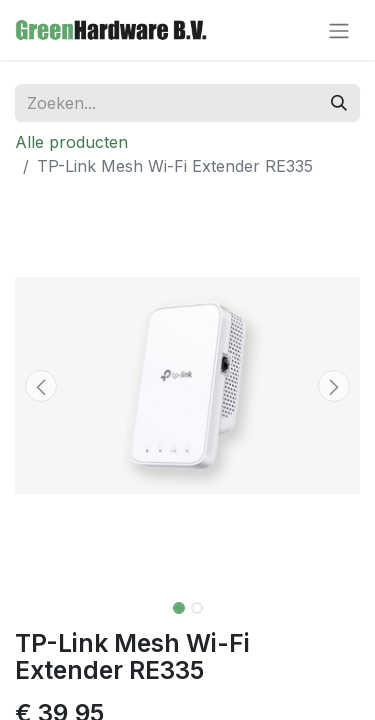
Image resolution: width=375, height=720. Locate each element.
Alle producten (71, 142)
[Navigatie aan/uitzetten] (339, 30)
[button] (41, 386)
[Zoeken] (339, 103)
